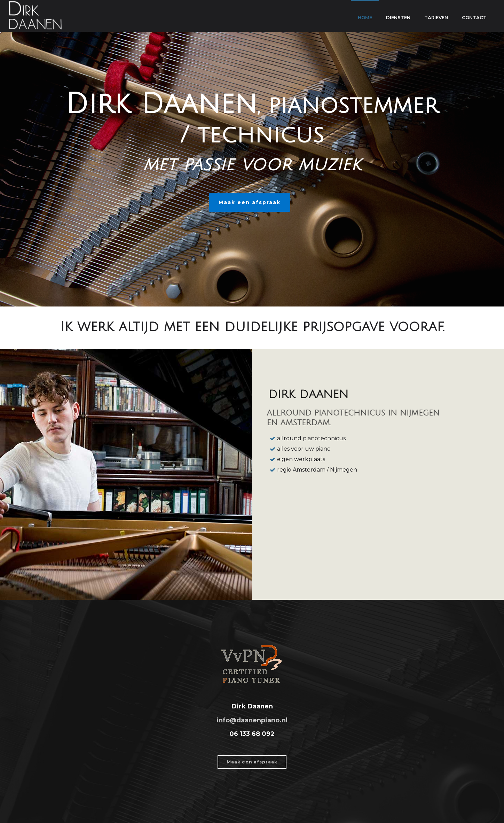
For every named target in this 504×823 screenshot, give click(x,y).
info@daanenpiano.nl (252, 720)
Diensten (398, 17)
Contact (474, 17)
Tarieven (436, 17)
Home (365, 17)
